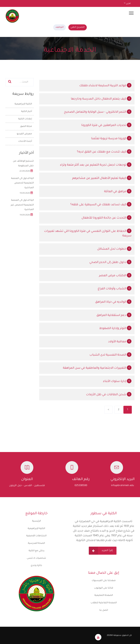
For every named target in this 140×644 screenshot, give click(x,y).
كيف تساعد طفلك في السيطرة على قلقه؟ (101, 205)
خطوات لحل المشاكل (114, 249)
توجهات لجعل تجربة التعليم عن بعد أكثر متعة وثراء (96, 165)
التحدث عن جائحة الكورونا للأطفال (106, 218)
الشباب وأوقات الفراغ (115, 289)
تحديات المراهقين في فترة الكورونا (106, 125)
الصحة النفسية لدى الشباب (110, 355)
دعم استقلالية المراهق (114, 315)
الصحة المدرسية (36, 543)
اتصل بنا (104, 610)
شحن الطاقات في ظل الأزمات (109, 395)
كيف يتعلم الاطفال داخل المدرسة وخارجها (101, 99)
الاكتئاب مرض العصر (115, 276)
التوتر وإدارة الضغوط (115, 328)
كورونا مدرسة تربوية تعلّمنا (111, 139)
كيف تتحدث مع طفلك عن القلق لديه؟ (104, 152)
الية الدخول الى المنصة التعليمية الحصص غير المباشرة (22, 205)
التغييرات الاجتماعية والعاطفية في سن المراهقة (97, 368)
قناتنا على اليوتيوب (104, 588)
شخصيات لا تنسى (36, 558)
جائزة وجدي (36, 566)
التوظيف (60, 27)
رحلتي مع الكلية (36, 551)
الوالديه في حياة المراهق (113, 302)
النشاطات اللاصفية (36, 536)
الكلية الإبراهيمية (36, 529)
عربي (127, 3)
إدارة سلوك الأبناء (117, 381)
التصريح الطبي (78, 27)
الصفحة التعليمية (104, 595)
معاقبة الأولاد (120, 342)
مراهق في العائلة (118, 192)
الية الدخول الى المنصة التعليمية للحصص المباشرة (22, 183)
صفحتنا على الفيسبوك (104, 581)
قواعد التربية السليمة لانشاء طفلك (105, 86)
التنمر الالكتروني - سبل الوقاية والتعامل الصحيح (98, 112)
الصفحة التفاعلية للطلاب (104, 603)
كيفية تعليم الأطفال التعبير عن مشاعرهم (102, 178)
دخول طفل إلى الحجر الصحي (110, 262)
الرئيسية (82, 62)
